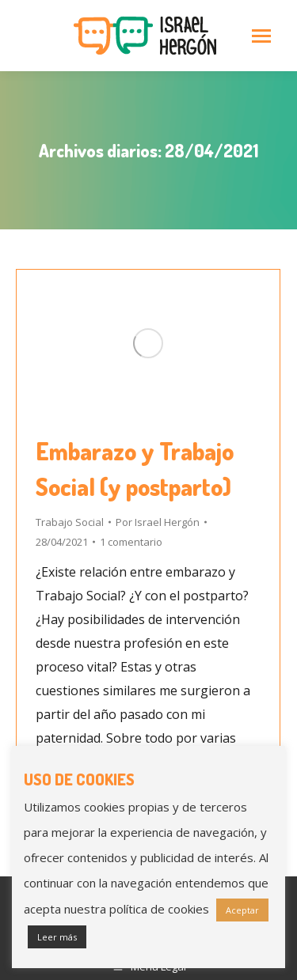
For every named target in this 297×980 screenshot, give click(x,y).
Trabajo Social (70, 522)
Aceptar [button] (242, 910)
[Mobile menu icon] (261, 36)
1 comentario (131, 542)
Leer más (57, 937)
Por (158, 522)
